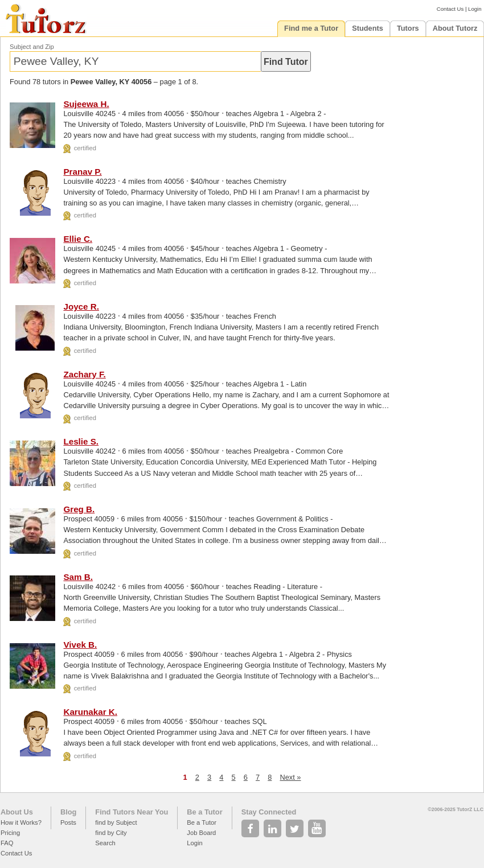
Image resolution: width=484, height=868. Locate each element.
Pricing (10, 833)
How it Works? (21, 822)
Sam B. (78, 577)
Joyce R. (81, 307)
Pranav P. (82, 172)
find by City (111, 833)
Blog (68, 812)
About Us (17, 812)
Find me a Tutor (311, 28)
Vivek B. (80, 645)
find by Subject (116, 822)
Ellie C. (78, 239)
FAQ (7, 843)
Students (368, 28)
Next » (290, 777)
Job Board (201, 833)
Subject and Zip (32, 47)
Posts (68, 822)
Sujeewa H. (86, 104)
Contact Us (450, 9)
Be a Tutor (204, 812)
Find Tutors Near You (132, 812)
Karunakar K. (90, 712)
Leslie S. (81, 441)
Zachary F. (84, 374)
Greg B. (79, 509)
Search (105, 843)
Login (475, 9)
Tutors (408, 28)
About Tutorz (455, 28)
